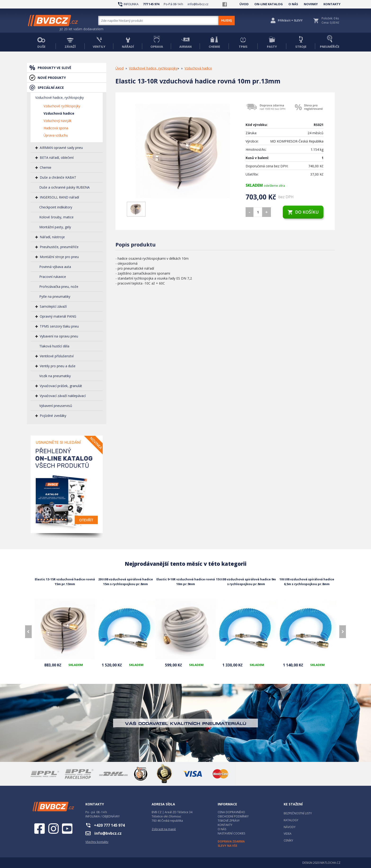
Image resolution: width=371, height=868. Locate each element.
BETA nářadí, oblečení (57, 158)
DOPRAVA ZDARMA (231, 841)
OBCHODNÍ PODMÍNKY (233, 816)
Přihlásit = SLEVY (290, 20)
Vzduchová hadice (59, 113)
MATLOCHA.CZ (330, 863)
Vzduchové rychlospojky (62, 106)
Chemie (46, 167)
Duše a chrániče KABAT (58, 177)
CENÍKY (288, 840)
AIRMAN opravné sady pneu (61, 148)
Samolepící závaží (53, 306)
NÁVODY (290, 827)
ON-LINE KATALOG (269, 4)
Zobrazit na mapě (164, 829)
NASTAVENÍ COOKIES (231, 833)
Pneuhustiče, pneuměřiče (59, 247)
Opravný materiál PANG (58, 316)
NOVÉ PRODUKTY (52, 78)
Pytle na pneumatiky (55, 296)
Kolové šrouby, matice (56, 217)
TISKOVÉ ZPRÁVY (229, 821)
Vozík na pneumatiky (55, 376)
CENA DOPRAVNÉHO (231, 812)
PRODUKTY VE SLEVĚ (54, 68)
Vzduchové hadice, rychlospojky (60, 97)
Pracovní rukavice (53, 277)
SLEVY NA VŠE (227, 846)
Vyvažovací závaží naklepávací (63, 396)
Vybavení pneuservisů (56, 406)
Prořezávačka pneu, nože (59, 287)
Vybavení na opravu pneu (59, 336)
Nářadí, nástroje (52, 237)
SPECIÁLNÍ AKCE (51, 88)
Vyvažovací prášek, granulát (61, 386)
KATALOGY (291, 820)
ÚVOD (244, 4)
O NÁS (293, 4)
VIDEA (288, 834)
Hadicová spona (56, 128)
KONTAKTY (332, 4)
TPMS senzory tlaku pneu (59, 326)
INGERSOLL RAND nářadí (59, 197)
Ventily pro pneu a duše (58, 366)
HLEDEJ (227, 20)
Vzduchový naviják (57, 121)
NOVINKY (311, 4)
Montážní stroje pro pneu (59, 257)
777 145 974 (151, 4)
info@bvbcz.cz (198, 4)
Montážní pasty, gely (55, 227)
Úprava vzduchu (56, 135)
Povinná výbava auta (55, 267)
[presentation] (28, 632)
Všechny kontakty (97, 842)
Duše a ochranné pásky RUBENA (64, 187)
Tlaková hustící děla (54, 346)
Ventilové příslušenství (57, 356)
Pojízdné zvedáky (53, 416)
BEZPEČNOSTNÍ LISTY (298, 813)
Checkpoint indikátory (56, 207)
